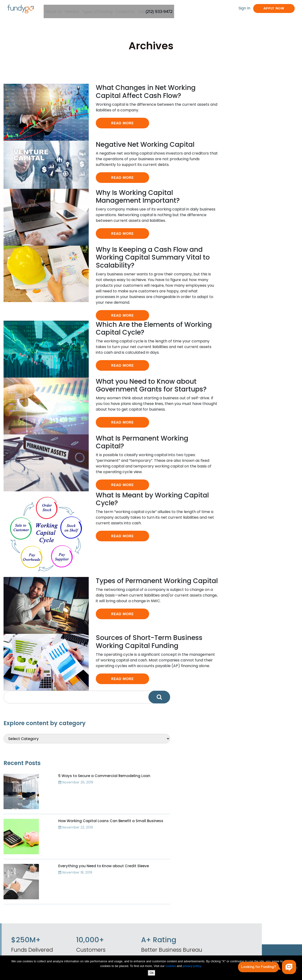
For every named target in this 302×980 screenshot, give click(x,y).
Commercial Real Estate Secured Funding (194, 900)
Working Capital (126, 930)
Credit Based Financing (192, 911)
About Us (64, 9)
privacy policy (192, 966)
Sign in (170, 835)
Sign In (228, 9)
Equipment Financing (190, 889)
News (115, 897)
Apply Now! (196, 813)
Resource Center (246, 905)
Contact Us (148, 9)
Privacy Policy (123, 922)
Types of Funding (116, 9)
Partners (86, 9)
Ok (152, 973)
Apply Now (265, 9)
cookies (171, 966)
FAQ (114, 905)
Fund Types (241, 889)
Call (181, 9)
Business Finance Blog (132, 889)
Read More (105, 141)
